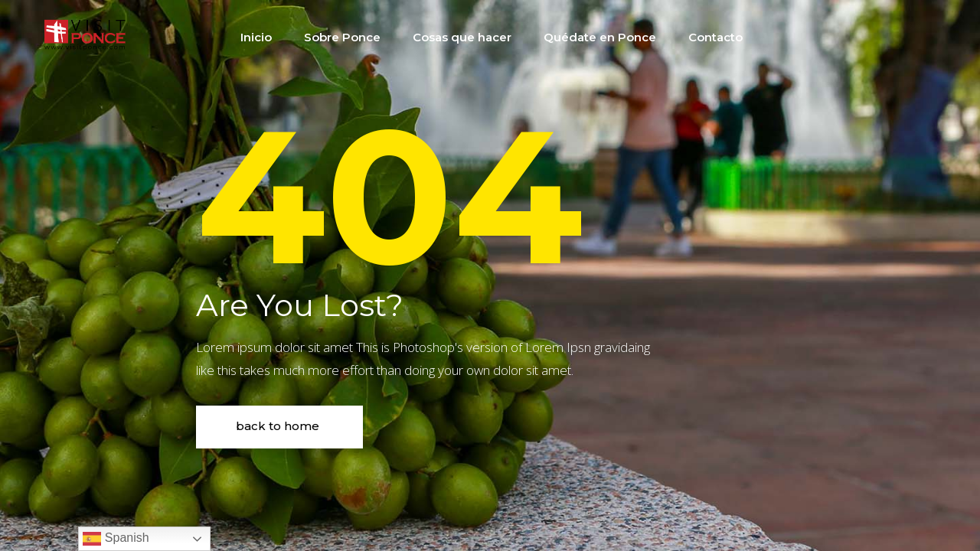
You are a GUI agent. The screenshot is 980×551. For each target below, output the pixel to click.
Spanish (116, 539)
